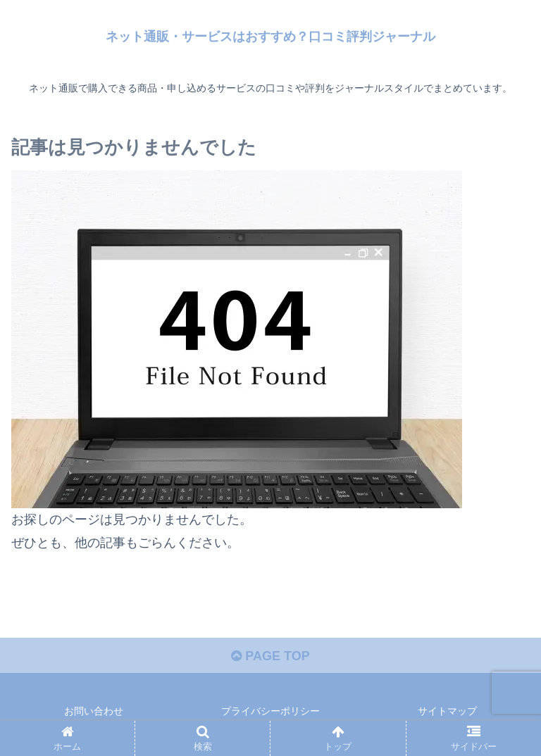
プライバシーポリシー (270, 711)
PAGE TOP (270, 656)
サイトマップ (447, 711)
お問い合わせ (94, 711)
